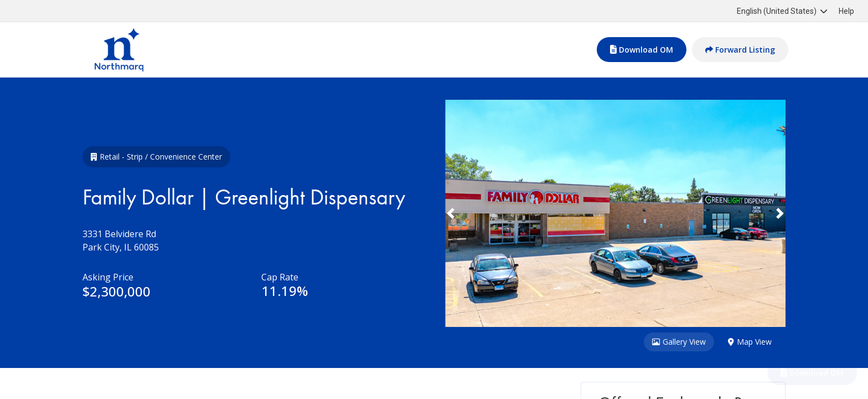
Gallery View (679, 342)
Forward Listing (740, 50)
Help (846, 11)
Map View (750, 342)
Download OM (642, 50)
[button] (471, 213)
